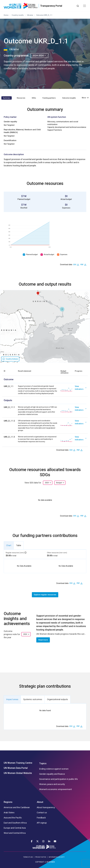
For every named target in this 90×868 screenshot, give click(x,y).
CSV (75, 265)
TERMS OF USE (28, 857)
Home (6, 15)
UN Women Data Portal (16, 768)
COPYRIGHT (40, 862)
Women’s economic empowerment (56, 789)
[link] (81, 390)
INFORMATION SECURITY (57, 857)
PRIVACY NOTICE (41, 857)
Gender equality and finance (52, 774)
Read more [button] (43, 640)
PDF (82, 265)
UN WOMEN (51, 862)
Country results (18, 15)
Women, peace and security (52, 784)
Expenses (64, 254)
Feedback (41, 818)
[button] (38, 294)
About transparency (46, 807)
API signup (42, 823)
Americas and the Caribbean (17, 807)
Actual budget (49, 254)
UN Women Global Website (18, 773)
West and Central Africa (15, 833)
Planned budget (32, 254)
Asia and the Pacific (13, 818)
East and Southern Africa (15, 823)
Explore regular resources (45, 595)
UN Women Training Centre (18, 763)
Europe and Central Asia (15, 828)
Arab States (9, 813)
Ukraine (30, 15)
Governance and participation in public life (58, 779)
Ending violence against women (54, 769)
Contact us (42, 813)
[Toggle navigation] (85, 6)
